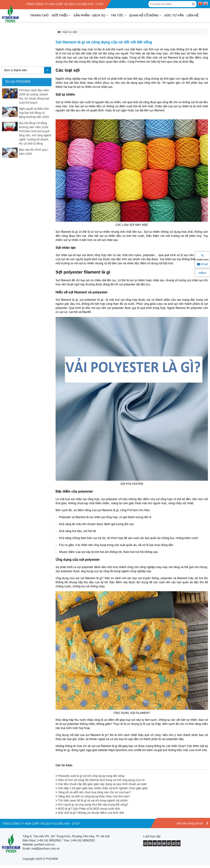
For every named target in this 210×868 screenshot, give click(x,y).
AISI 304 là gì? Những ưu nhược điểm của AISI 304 (90, 813)
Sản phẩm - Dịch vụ (91, 15)
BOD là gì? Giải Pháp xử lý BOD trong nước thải (88, 809)
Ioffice (202, 273)
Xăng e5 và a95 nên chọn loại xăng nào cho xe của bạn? (93, 792)
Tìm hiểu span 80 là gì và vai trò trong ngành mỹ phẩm (92, 800)
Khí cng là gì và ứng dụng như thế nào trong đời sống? (92, 805)
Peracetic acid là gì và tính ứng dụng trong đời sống (90, 776)
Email (203, 264)
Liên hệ (192, 15)
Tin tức (119, 15)
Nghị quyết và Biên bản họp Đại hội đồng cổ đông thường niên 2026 (34, 113)
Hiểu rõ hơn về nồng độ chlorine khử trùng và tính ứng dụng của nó (100, 780)
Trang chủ (39, 15)
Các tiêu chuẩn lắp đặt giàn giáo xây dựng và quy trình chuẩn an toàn (101, 784)
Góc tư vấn (174, 15)
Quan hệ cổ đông (145, 15)
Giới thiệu (61, 15)
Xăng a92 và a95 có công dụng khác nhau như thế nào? (93, 796)
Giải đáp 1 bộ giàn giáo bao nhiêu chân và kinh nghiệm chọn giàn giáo (102, 788)
